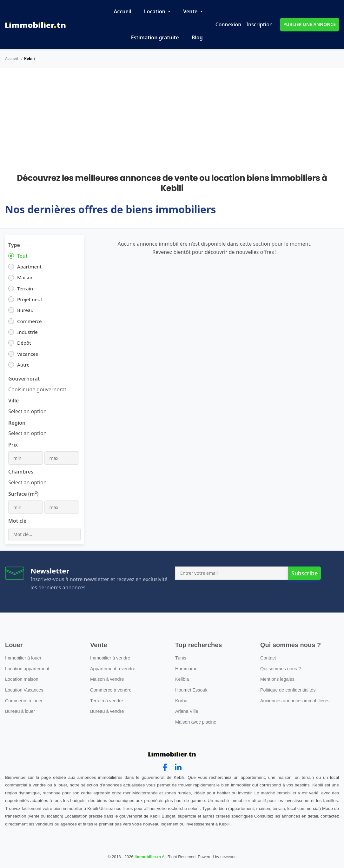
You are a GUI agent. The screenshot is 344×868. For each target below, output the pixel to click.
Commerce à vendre (111, 690)
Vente (191, 11)
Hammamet (187, 669)
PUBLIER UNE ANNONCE (310, 24)
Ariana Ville (187, 711)
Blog (197, 37)
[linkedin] (178, 768)
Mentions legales (277, 679)
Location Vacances (24, 690)
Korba (181, 701)
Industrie (27, 332)
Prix (13, 445)
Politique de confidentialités (288, 690)
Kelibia (182, 679)
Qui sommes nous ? (281, 669)
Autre (23, 365)
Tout (22, 256)
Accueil (122, 11)
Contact (268, 658)
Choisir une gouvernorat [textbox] (37, 389)
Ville (13, 401)
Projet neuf (30, 299)
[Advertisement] (172, 126)
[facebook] (165, 768)
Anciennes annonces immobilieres (295, 701)
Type (14, 245)
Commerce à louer (24, 701)
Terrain (25, 288)
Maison (25, 277)
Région (17, 423)
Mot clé (17, 521)
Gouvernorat (24, 379)
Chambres (21, 472)
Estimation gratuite (155, 37)
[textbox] (27, 411)
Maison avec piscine (196, 722)
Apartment (29, 267)
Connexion (228, 24)
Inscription (259, 24)
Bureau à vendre (107, 711)
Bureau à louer (20, 711)
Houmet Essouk (191, 690)
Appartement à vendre (113, 669)
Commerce (30, 321)
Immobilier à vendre (110, 658)
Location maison (22, 679)
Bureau (25, 310)
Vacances (28, 354)
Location (155, 11)
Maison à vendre (107, 679)
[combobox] (37, 389)
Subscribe (304, 573)
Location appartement (27, 669)
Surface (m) (23, 494)
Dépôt (24, 343)
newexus (228, 857)
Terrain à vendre (107, 701)
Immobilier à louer (23, 658)
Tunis (181, 658)
